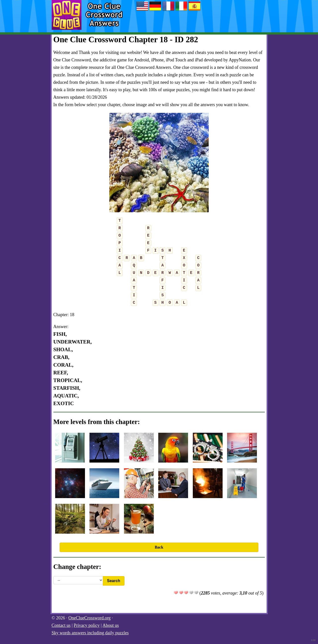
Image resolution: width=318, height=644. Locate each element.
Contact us (61, 625)
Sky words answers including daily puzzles (90, 633)
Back (159, 547)
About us (111, 625)
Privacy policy (87, 625)
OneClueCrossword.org (89, 618)
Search (114, 581)
